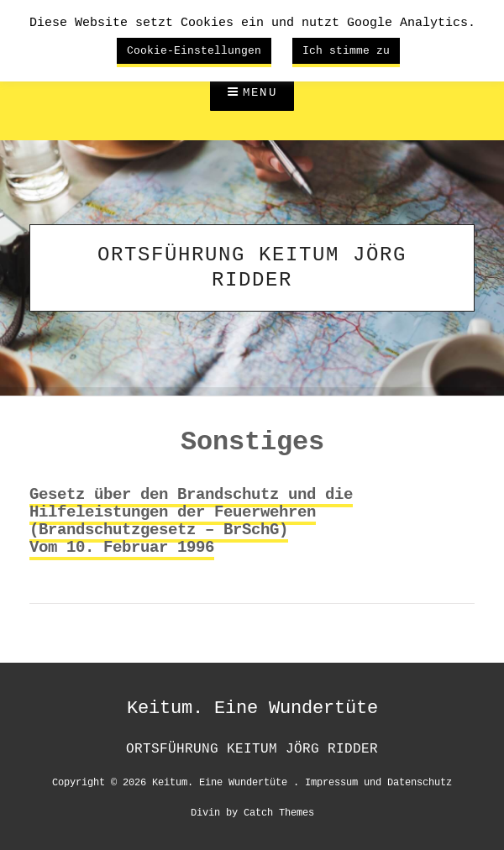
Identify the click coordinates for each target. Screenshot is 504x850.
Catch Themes (279, 812)
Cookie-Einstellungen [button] (194, 50)
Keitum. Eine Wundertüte (252, 708)
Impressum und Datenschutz (378, 782)
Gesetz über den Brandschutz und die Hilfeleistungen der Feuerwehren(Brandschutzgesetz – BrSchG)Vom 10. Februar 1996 (191, 521)
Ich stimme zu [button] (346, 50)
